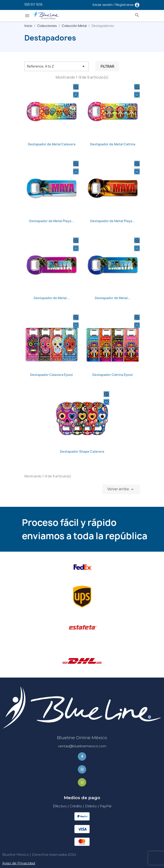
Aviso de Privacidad (19, 863)
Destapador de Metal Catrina (113, 144)
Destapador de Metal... (51, 298)
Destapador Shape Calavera (82, 451)
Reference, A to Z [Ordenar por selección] (57, 66)
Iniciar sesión (103, 5)
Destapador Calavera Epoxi (51, 375)
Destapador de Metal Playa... (51, 221)
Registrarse (125, 5)
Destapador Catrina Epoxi (113, 375)
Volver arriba (121, 489)
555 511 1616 (33, 4)
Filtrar (107, 66)
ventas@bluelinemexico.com (82, 746)
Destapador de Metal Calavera (52, 144)
